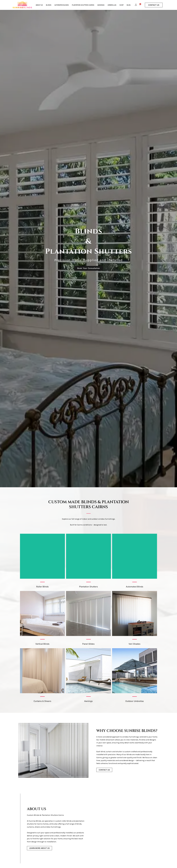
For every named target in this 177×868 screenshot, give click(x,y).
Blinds (49, 5)
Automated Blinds (62, 5)
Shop (122, 5)
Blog (129, 5)
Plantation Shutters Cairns (83, 5)
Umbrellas (112, 5)
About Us (39, 5)
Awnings (101, 5)
